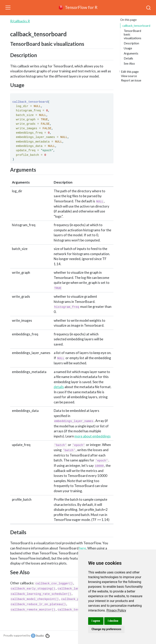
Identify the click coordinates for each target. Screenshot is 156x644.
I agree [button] (96, 621)
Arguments (131, 53)
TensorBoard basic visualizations (133, 34)
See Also (129, 63)
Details (128, 58)
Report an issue (131, 80)
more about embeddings (93, 436)
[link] (116, 610)
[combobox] (149, 8)
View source (129, 76)
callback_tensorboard (136, 26)
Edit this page (130, 72)
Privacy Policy (116, 610)
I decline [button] (113, 621)
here (83, 548)
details (59, 387)
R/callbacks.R (20, 21)
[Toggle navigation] (8, 8)
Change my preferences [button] (106, 629)
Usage (128, 48)
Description (131, 43)
